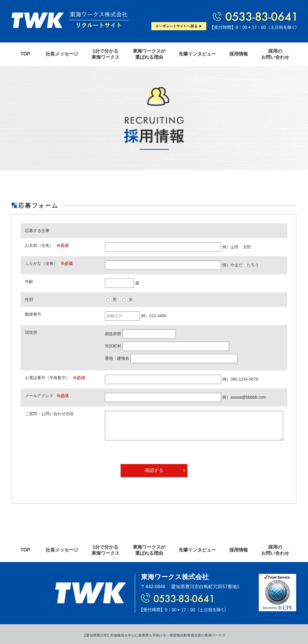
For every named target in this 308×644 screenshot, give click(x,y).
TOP (25, 54)
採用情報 (239, 54)
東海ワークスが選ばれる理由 (149, 54)
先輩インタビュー (197, 54)
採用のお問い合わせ (275, 54)
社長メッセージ (62, 54)
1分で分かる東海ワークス (105, 54)
